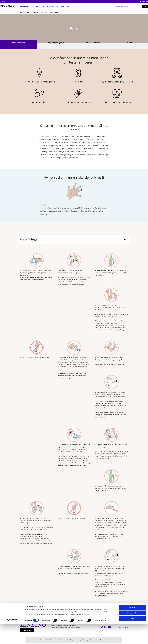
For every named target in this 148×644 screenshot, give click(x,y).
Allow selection (132, 633)
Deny (132, 638)
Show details (99, 640)
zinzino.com (145, 2)
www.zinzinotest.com (117, 401)
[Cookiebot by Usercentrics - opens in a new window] (12, 640)
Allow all (132, 627)
